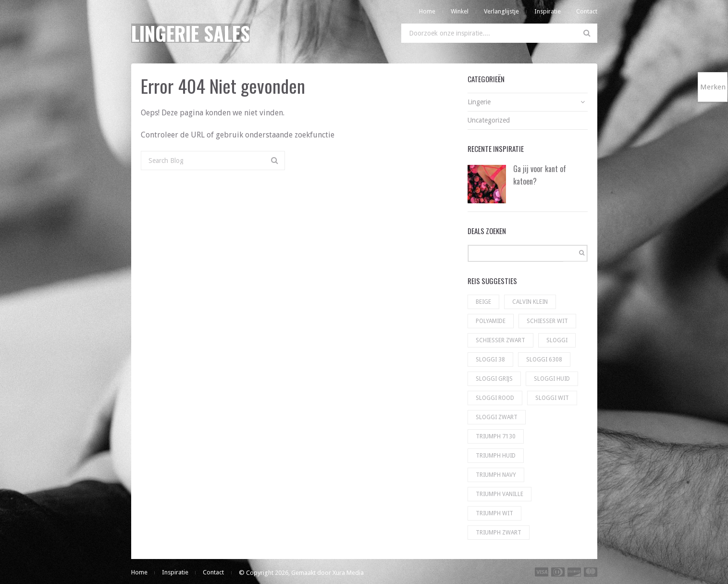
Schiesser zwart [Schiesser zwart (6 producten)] (500, 340)
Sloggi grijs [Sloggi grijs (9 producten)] (494, 379)
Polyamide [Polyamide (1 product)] (491, 321)
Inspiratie (548, 11)
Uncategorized (489, 120)
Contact (587, 11)
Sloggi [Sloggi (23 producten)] (557, 340)
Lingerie (479, 102)
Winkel (460, 11)
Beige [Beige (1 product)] (483, 302)
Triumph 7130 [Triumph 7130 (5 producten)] (496, 436)
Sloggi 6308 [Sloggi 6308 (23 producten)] (544, 360)
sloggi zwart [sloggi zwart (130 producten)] (497, 417)
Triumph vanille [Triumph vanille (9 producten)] (500, 494)
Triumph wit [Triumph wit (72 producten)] (494, 513)
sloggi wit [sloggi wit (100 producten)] (552, 398)
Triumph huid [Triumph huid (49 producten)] (496, 456)
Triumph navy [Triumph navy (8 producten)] (496, 475)
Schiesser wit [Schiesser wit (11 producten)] (547, 321)
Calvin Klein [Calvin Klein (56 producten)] (530, 302)
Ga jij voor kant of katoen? (540, 175)
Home (427, 11)
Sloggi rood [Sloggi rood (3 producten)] (495, 398)
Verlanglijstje (501, 11)
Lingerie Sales (191, 33)
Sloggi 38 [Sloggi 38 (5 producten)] (490, 360)
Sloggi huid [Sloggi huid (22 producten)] (552, 379)
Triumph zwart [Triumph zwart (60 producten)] (499, 533)
